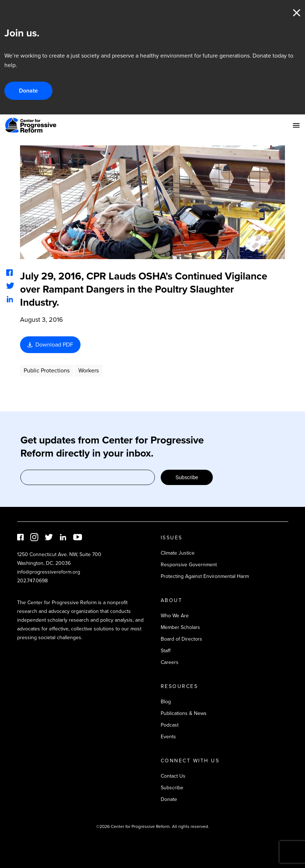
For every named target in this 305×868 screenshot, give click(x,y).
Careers (170, 662)
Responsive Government (189, 565)
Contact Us (173, 776)
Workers (89, 370)
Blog (166, 702)
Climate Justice (178, 553)
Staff (166, 651)
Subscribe (187, 477)
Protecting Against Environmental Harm (205, 576)
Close (297, 13)
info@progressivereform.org (49, 572)
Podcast (170, 725)
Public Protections (47, 370)
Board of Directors (181, 639)
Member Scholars (180, 627)
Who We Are (175, 616)
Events (168, 737)
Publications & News (184, 713)
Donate (28, 91)
